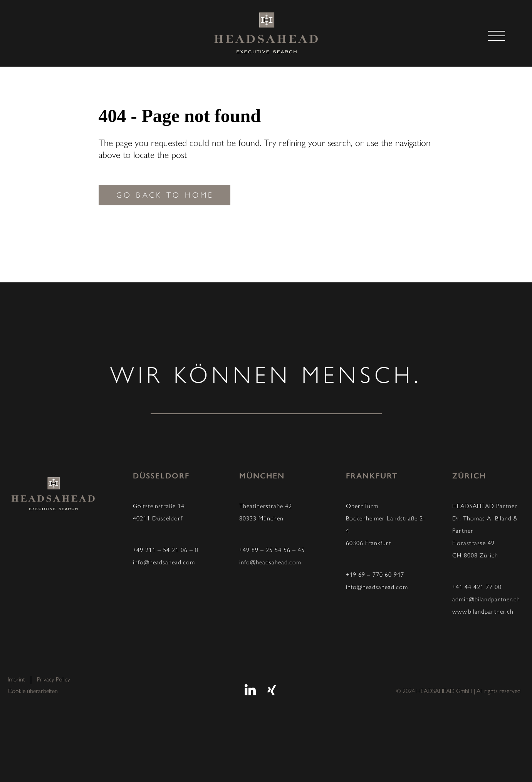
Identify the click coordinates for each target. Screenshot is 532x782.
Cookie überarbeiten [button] (33, 691)
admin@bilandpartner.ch (486, 600)
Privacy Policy (54, 680)
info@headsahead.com (164, 563)
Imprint (16, 680)
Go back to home (165, 196)
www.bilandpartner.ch (483, 612)
